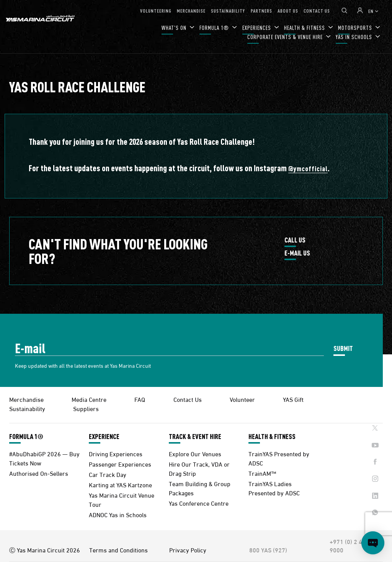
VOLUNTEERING (156, 11)
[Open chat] (373, 543)
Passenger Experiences (120, 464)
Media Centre (89, 399)
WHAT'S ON (175, 28)
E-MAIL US (297, 253)
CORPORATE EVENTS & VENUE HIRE (286, 37)
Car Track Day (108, 474)
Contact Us (188, 399)
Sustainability (27, 408)
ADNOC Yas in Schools (118, 514)
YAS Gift (293, 399)
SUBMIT (343, 348)
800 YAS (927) (268, 550)
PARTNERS (261, 11)
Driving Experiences (116, 453)
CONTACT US (317, 11)
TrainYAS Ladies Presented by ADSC (274, 488)
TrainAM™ (262, 473)
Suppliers (86, 408)
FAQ (140, 399)
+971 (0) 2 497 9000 (349, 546)
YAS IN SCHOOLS (355, 37)
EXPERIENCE (104, 436)
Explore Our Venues (195, 453)
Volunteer (242, 399)
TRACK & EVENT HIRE (195, 436)
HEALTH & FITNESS (272, 436)
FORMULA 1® (215, 28)
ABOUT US (288, 11)
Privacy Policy (188, 550)
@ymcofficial (308, 168)
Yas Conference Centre (199, 503)
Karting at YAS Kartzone (120, 484)
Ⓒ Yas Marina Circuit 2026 (45, 550)
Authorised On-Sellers (39, 473)
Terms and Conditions (118, 550)
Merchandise (26, 399)
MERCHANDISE (191, 11)
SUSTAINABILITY (228, 11)
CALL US (295, 240)
